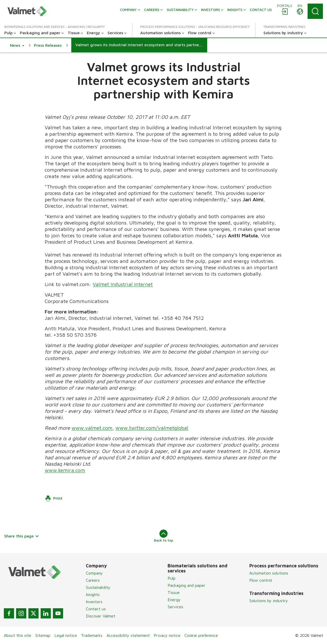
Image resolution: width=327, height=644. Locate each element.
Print (54, 498)
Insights (93, 594)
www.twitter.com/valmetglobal (152, 428)
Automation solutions (269, 573)
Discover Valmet (101, 616)
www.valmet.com (92, 428)
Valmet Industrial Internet (123, 284)
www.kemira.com (65, 470)
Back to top (164, 536)
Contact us (96, 609)
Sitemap (43, 635)
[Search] (315, 11)
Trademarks (92, 635)
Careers (93, 580)
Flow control (261, 580)
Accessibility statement (128, 635)
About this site (17, 635)
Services (175, 607)
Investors (94, 602)
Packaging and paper (186, 585)
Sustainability (98, 587)
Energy (174, 600)
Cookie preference (201, 635)
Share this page (22, 536)
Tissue (174, 592)
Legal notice (66, 635)
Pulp (172, 578)
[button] (17, 45)
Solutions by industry (269, 601)
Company (94, 573)
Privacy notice (167, 635)
